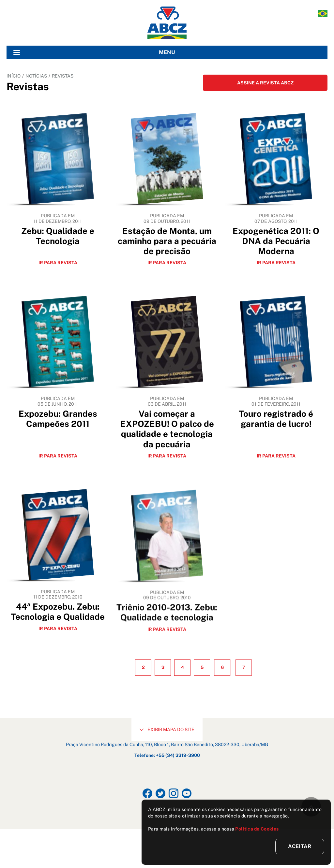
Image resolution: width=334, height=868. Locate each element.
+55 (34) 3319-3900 (178, 794)
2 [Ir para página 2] (150, 706)
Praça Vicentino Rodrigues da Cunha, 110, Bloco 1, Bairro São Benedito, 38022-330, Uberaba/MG (167, 784)
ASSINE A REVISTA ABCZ (265, 83)
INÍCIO (14, 76)
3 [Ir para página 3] (173, 706)
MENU (94, 52)
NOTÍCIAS (36, 76)
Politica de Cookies (257, 829)
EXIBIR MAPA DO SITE (167, 769)
